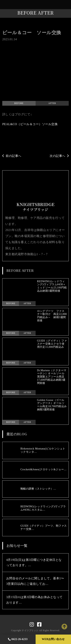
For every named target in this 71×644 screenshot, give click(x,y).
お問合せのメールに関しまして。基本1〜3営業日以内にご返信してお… (35, 581)
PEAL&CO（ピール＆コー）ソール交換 (30, 124)
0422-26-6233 (18, 639)
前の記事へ (12, 156)
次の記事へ (59, 156)
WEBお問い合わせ (53, 639)
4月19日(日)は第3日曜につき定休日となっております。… (34, 563)
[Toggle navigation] (67, 5)
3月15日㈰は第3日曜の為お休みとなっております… (34, 600)
